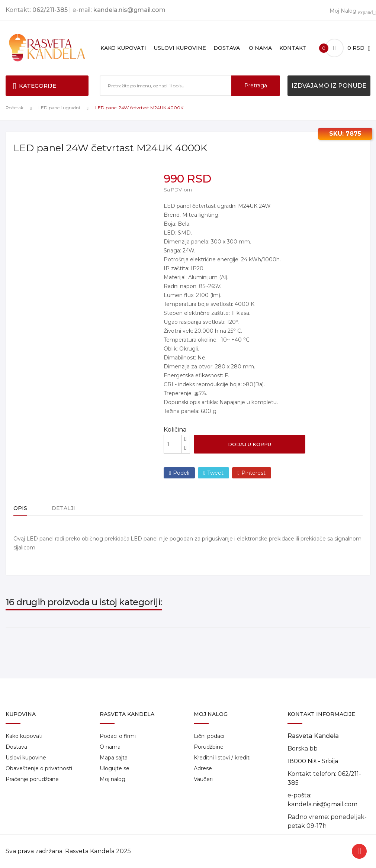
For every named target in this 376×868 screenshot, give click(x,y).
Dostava (16, 747)
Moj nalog (113, 779)
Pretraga (256, 85)
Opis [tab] (20, 508)
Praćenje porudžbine (32, 779)
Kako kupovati (24, 736)
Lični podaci (209, 736)
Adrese (203, 768)
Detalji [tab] (66, 508)
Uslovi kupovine (26, 758)
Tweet (215, 473)
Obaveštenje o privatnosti (39, 768)
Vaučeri (203, 779)
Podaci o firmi (118, 736)
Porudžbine (209, 747)
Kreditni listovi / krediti (222, 758)
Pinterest (253, 473)
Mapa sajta (114, 758)
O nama (110, 747)
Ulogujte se (115, 768)
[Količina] (173, 444)
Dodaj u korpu (250, 444)
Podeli (181, 473)
